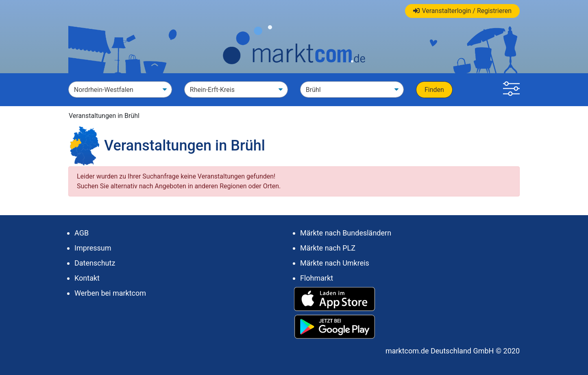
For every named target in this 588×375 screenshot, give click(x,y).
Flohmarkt (317, 278)
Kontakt (87, 278)
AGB (82, 233)
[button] (511, 90)
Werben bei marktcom (110, 293)
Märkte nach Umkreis (335, 263)
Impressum (93, 248)
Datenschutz (95, 263)
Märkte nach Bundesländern (346, 233)
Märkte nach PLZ (328, 248)
